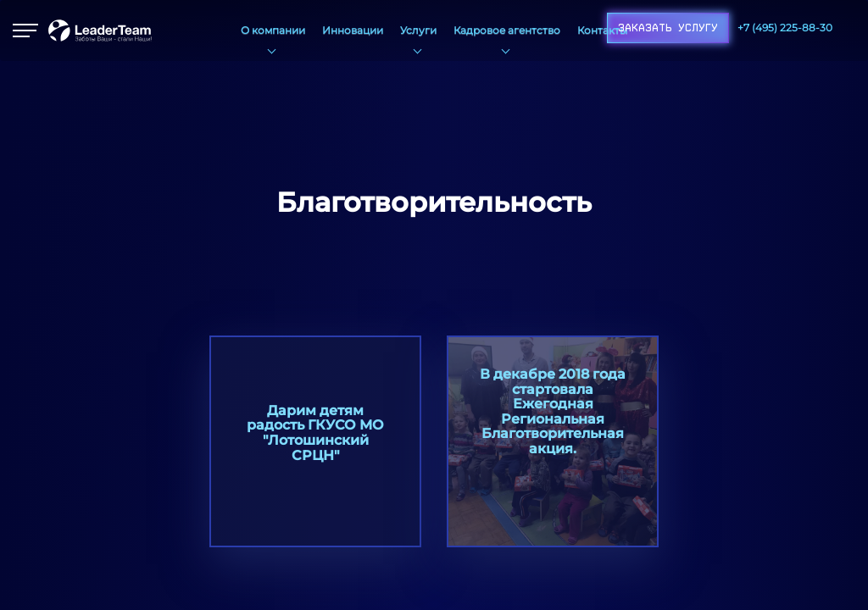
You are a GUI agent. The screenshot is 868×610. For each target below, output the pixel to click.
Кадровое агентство (507, 30)
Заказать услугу (668, 28)
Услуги (418, 30)
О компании (273, 30)
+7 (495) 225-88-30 (785, 28)
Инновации (353, 30)
